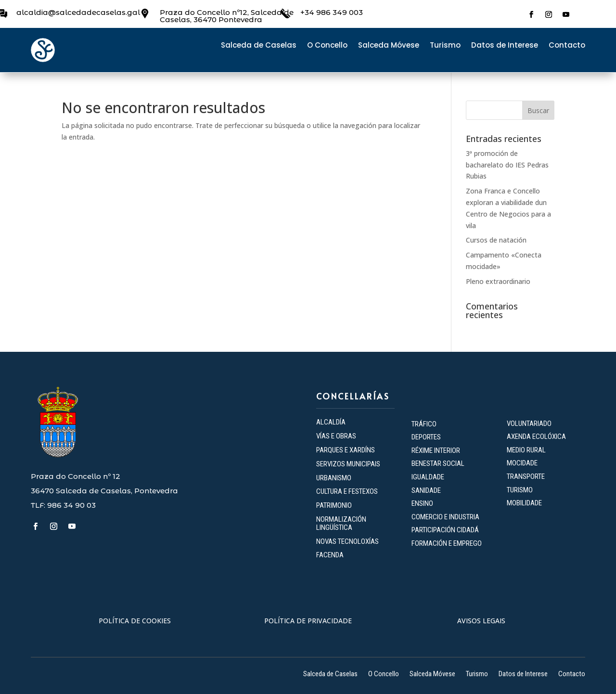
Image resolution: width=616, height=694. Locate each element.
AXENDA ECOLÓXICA (536, 437)
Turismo (445, 46)
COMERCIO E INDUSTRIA (445, 517)
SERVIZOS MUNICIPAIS (348, 464)
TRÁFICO (424, 424)
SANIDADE (426, 490)
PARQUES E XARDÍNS (346, 450)
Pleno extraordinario (498, 281)
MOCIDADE (522, 463)
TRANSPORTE (526, 476)
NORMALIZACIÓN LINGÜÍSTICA (341, 523)
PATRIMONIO (334, 505)
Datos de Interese (505, 46)
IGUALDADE (428, 477)
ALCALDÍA (331, 422)
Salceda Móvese (389, 46)
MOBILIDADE (524, 503)
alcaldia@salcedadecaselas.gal (78, 12)
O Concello (327, 46)
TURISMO (520, 490)
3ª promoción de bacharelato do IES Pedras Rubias (507, 165)
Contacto (567, 46)
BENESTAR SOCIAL (439, 463)
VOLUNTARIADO (529, 424)
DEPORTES (426, 437)
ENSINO (422, 503)
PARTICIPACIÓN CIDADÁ (445, 530)
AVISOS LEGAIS (481, 621)
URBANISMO (334, 478)
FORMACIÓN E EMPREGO (447, 543)
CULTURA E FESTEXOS (347, 491)
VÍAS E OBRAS (336, 436)
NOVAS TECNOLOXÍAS (347, 541)
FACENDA (330, 555)
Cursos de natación (496, 240)
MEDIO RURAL (526, 450)
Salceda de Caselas (259, 46)
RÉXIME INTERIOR (436, 450)
